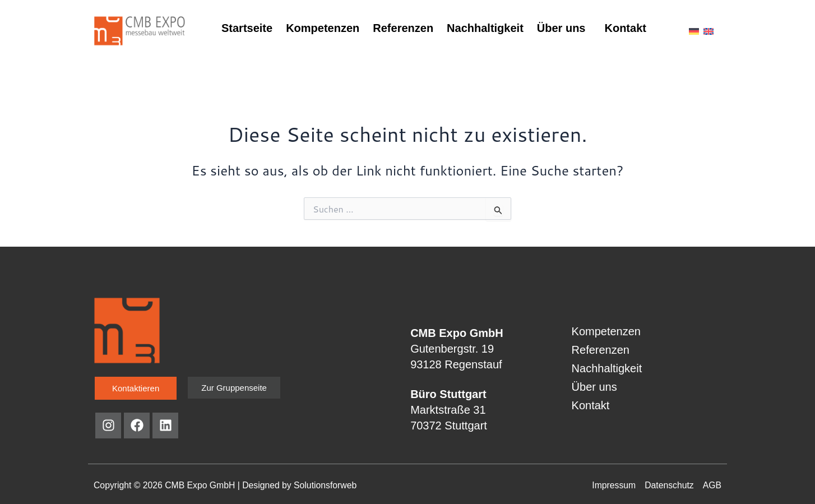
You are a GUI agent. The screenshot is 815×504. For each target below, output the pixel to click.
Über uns (561, 28)
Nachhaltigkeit (485, 28)
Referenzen (403, 28)
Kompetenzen (323, 28)
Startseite (247, 28)
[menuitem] (694, 30)
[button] (564, 28)
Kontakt (625, 28)
